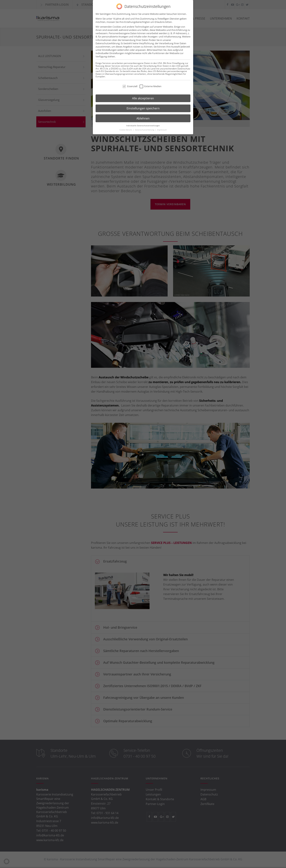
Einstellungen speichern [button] (143, 107)
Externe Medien (150, 85)
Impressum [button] (162, 129)
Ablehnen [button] (143, 117)
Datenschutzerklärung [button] (145, 129)
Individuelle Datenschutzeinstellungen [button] (143, 125)
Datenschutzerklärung (108, 42)
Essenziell (130, 85)
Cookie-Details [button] (126, 129)
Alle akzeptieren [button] (143, 97)
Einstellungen (109, 49)
